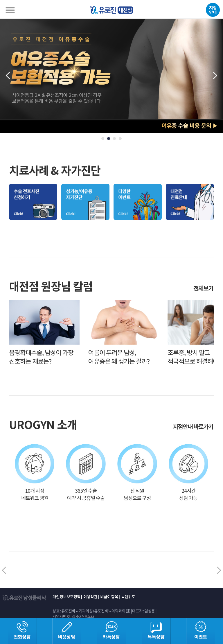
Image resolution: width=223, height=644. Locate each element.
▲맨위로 (128, 597)
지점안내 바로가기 (193, 427)
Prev (8, 76)
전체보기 (204, 289)
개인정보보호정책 (66, 597)
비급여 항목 (109, 597)
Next (215, 76)
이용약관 (90, 597)
